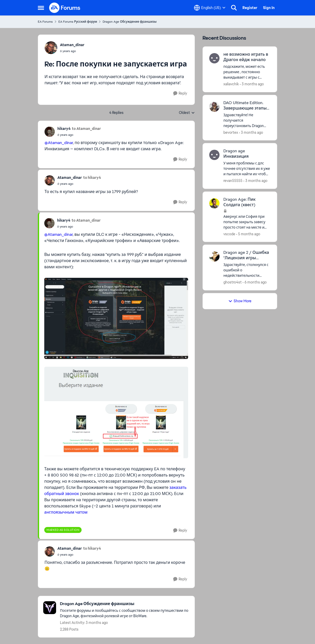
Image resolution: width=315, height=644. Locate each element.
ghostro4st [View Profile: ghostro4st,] (233, 282)
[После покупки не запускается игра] (72, 51)
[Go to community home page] (65, 8)
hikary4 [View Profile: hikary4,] (64, 129)
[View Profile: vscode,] (214, 203)
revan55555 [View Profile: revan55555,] (233, 181)
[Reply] (180, 93)
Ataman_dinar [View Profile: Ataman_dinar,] (72, 45)
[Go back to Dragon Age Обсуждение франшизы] (125, 604)
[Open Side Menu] (41, 8)
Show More (240, 301)
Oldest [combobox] (187, 113)
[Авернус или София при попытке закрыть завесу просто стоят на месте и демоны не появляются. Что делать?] (247, 222)
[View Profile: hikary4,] (50, 132)
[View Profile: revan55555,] (214, 155)
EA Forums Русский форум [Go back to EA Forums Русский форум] (78, 22)
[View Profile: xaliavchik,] (214, 58)
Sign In (269, 8)
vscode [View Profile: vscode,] (229, 234)
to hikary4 (92, 178)
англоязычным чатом (66, 512)
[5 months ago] (248, 234)
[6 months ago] (255, 282)
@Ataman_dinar (59, 143)
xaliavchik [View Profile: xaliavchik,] (231, 84)
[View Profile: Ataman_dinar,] (51, 48)
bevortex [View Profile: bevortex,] (231, 132)
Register (250, 8)
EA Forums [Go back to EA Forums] (45, 22)
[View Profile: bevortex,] (214, 107)
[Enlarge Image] (116, 318)
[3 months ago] (252, 84)
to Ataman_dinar (86, 129)
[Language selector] (210, 8)
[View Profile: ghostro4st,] (214, 256)
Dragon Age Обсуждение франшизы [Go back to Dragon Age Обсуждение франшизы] (130, 22)
